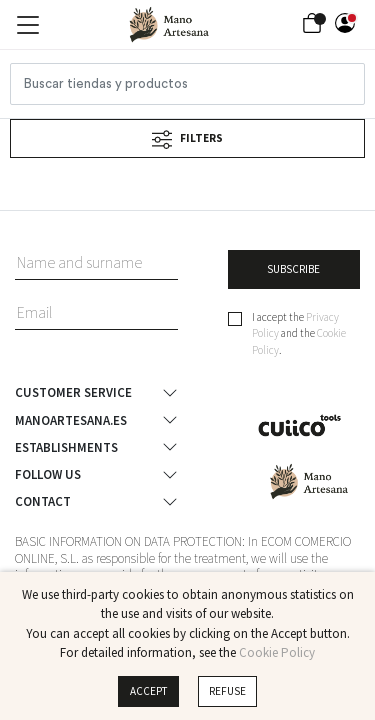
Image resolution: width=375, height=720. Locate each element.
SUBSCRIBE (293, 269)
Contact (43, 502)
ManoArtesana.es (71, 420)
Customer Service (73, 393)
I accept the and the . (299, 333)
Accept (149, 691)
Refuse (227, 691)
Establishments (66, 447)
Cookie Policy (277, 652)
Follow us (48, 475)
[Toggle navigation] (27, 25)
